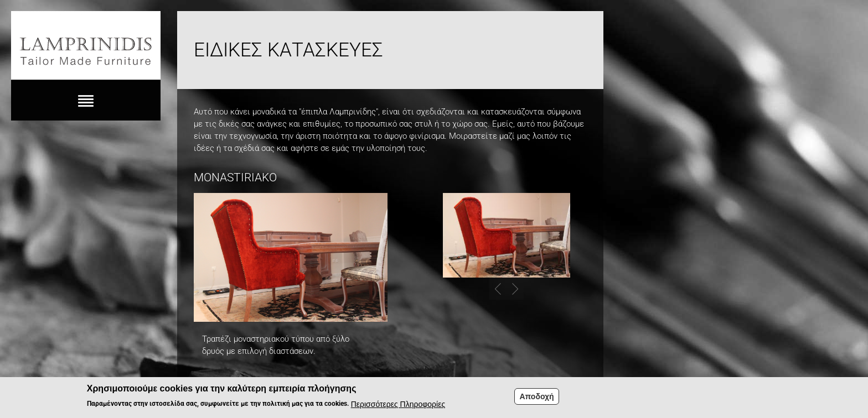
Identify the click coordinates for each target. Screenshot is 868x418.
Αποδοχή (536, 399)
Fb (844, 28)
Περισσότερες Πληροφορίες (398, 406)
